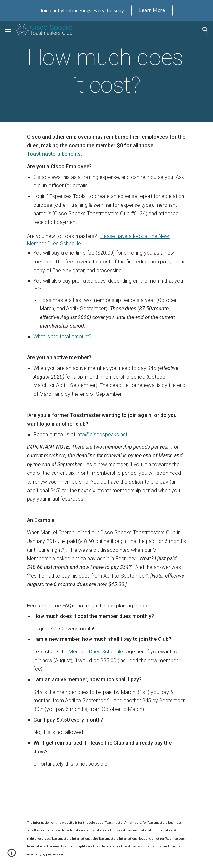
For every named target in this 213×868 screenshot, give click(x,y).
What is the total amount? (62, 336)
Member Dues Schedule (96, 652)
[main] (106, 72)
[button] (8, 30)
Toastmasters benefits (54, 154)
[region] (106, 10)
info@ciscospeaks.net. (103, 434)
